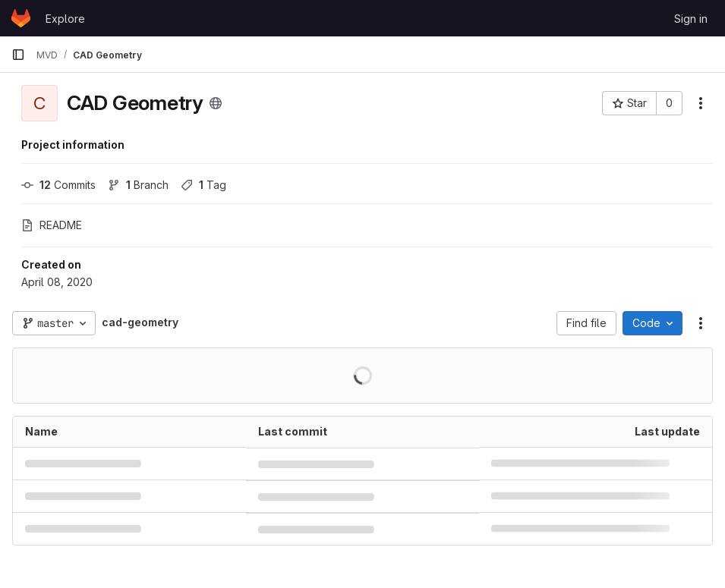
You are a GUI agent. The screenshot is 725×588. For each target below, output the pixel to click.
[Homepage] (21, 18)
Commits (58, 185)
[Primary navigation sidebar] (18, 55)
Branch (138, 185)
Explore (65, 19)
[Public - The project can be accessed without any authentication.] (216, 103)
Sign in (691, 19)
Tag (203, 185)
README (52, 225)
